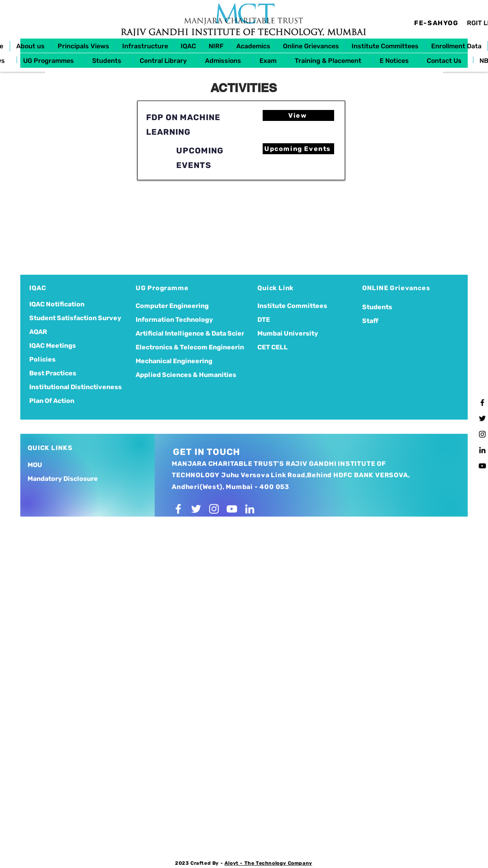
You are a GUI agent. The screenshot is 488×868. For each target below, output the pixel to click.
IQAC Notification (57, 304)
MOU (35, 465)
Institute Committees (292, 306)
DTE (264, 320)
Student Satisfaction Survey (75, 318)
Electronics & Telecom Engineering (182, 347)
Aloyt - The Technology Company (268, 863)
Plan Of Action (52, 401)
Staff (370, 321)
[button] (31, 46)
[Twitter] (482, 418)
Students (377, 307)
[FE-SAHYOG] (437, 23)
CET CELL (273, 347)
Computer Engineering (172, 306)
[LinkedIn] (482, 450)
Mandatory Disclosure (63, 479)
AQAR (38, 332)
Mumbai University (288, 333)
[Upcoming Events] (298, 149)
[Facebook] (482, 403)
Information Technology (174, 320)
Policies (42, 359)
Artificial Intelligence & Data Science (182, 333)
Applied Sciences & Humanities (182, 375)
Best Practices (53, 373)
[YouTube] (482, 466)
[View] (298, 115)
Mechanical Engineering (174, 361)
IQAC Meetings (53, 346)
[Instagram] (482, 434)
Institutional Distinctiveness (76, 387)
